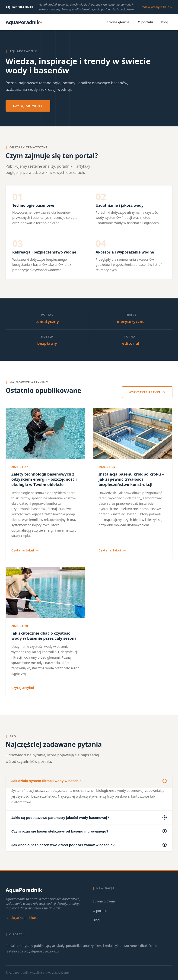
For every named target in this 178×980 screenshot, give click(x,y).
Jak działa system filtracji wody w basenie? (89, 781)
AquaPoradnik (20, 7)
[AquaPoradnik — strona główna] (24, 22)
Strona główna (118, 22)
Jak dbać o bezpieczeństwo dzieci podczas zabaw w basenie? (89, 845)
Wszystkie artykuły (147, 392)
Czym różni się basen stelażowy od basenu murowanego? (89, 831)
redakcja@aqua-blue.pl (157, 7)
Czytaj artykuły (28, 106)
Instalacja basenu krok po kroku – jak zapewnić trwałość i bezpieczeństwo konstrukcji (131, 479)
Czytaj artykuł (25, 550)
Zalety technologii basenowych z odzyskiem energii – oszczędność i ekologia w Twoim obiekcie (44, 479)
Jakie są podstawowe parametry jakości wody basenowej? (89, 817)
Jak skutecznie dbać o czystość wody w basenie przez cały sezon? (44, 636)
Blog (165, 22)
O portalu (146, 22)
